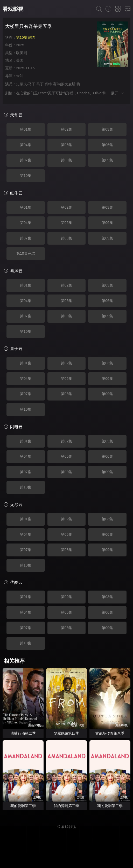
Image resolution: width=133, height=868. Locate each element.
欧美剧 (22, 53)
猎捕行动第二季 (23, 733)
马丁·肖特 (44, 84)
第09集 (107, 160)
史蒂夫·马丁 (26, 84)
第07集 (26, 160)
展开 (118, 93)
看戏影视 (13, 9)
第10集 (26, 176)
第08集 (67, 160)
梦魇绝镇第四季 (66, 733)
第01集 (26, 129)
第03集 (107, 129)
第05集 (67, 145)
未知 (20, 76)
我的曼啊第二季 (23, 806)
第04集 (26, 145)
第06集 (107, 145)
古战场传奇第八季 (110, 733)
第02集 (67, 129)
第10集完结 (26, 253)
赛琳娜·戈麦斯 (64, 84)
